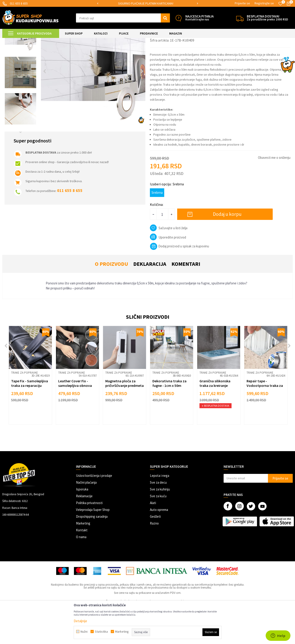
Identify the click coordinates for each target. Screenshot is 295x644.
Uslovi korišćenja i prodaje (94, 513)
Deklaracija (150, 302)
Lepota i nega (160, 513)
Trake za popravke (106, 41)
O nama (81, 575)
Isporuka (82, 527)
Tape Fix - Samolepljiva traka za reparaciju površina (30, 423)
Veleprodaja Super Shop (93, 548)
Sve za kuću (158, 534)
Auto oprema (159, 548)
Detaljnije (80, 621)
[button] (123, 18)
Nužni (84, 632)
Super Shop (34, 41)
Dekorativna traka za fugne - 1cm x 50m (169, 421)
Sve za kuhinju (160, 527)
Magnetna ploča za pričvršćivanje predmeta (125, 421)
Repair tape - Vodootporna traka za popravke (265, 423)
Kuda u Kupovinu (13, 41)
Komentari (186, 302)
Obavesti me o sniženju (274, 195)
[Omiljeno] (280, 4)
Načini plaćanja (86, 520)
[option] (147, 4)
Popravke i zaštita (80, 41)
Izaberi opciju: (167, 222)
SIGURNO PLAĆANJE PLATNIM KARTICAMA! (147, 3)
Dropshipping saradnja (92, 554)
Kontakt (82, 568)
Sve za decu (158, 520)
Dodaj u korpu (227, 252)
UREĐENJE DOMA (55, 41)
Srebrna (157, 230)
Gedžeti (155, 554)
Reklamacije (84, 534)
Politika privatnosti (89, 541)
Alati (153, 541)
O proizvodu (111, 302)
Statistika (101, 632)
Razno (154, 561)
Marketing (83, 561)
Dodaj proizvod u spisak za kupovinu (179, 284)
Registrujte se (264, 3)
